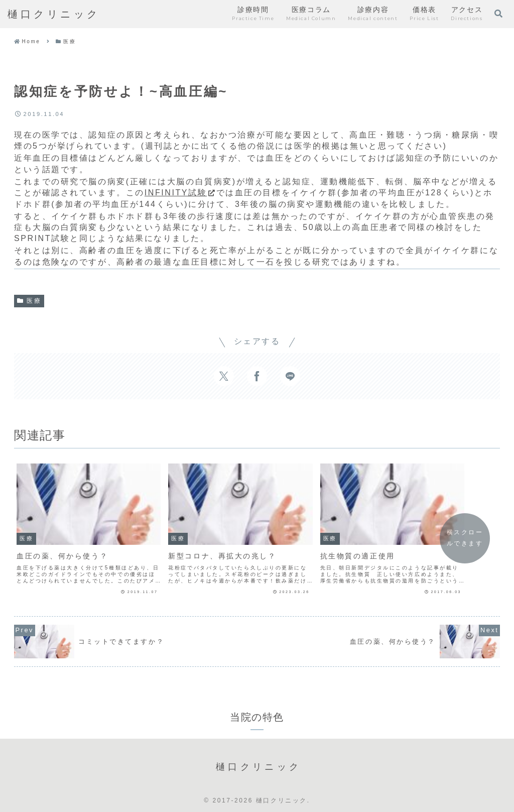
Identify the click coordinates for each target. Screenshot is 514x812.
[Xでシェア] (224, 376)
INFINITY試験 (180, 193)
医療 (29, 301)
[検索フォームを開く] (498, 14)
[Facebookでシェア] (257, 376)
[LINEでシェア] (290, 376)
